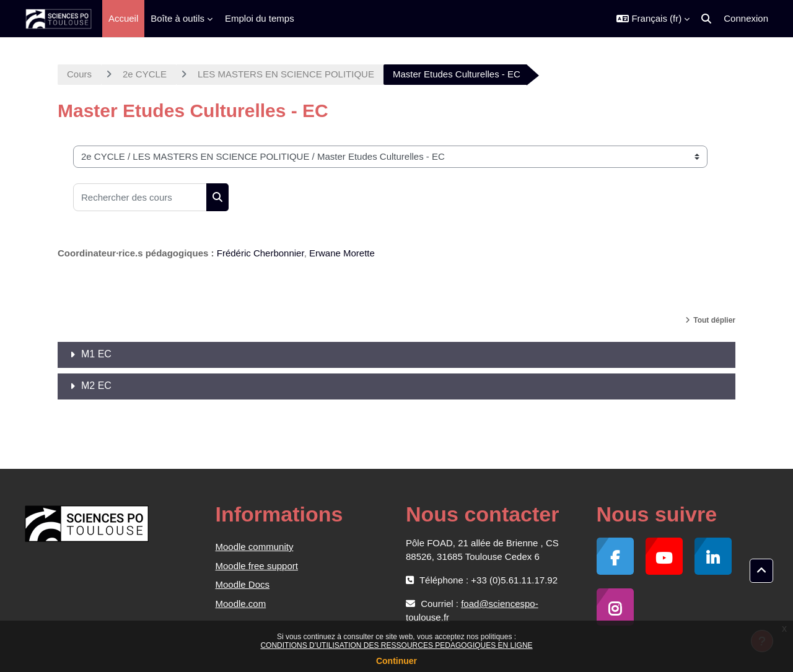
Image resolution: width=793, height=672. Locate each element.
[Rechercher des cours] (140, 197)
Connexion (746, 18)
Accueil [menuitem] (123, 18)
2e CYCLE (145, 74)
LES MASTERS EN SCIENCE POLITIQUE (286, 74)
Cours (79, 74)
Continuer (396, 661)
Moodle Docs (243, 584)
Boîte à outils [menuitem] (177, 18)
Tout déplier (714, 320)
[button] (653, 19)
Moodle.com (241, 604)
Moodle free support (257, 566)
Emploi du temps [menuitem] (260, 18)
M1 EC (96, 354)
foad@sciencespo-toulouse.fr (472, 610)
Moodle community (255, 547)
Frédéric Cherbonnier (261, 253)
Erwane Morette (342, 253)
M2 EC (96, 386)
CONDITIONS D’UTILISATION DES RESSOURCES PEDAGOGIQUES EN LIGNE (396, 645)
